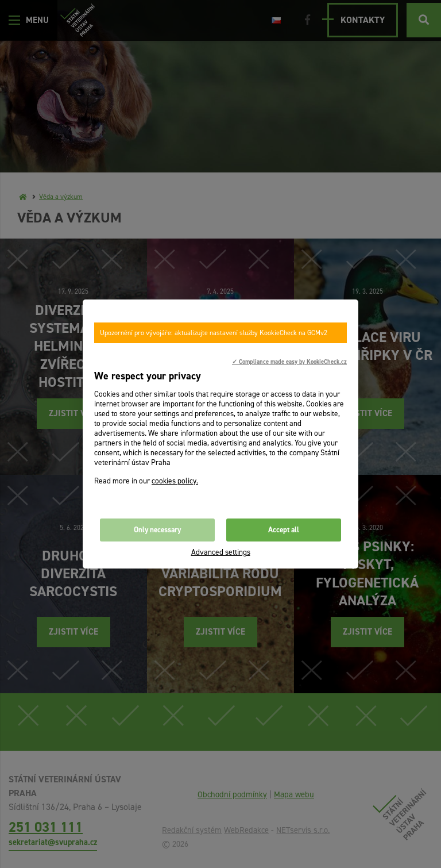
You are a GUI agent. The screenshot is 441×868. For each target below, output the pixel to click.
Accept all (284, 530)
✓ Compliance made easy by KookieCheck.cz (289, 362)
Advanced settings (221, 552)
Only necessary (157, 530)
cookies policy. (175, 481)
